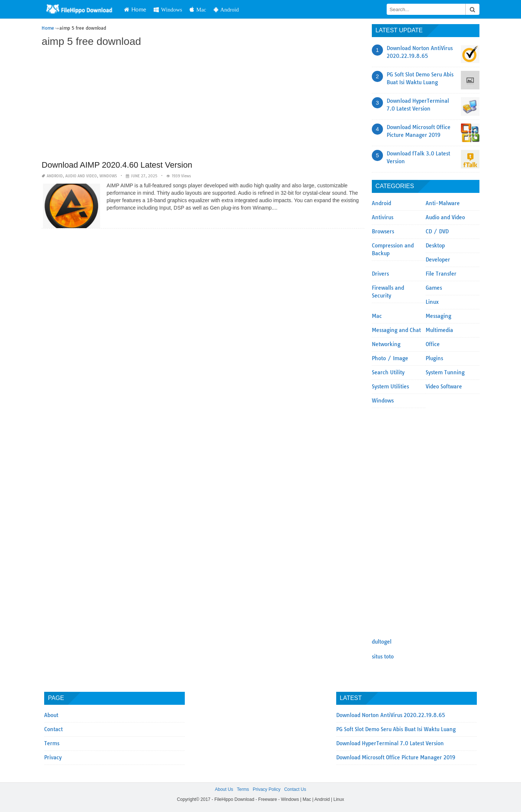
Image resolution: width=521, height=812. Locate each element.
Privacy (53, 757)
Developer (438, 260)
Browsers (383, 231)
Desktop (435, 246)
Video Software (444, 387)
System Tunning (445, 372)
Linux (432, 302)
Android (226, 9)
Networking (386, 344)
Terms (52, 743)
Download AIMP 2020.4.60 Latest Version (117, 165)
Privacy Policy (267, 789)
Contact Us (295, 789)
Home (135, 9)
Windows (168, 9)
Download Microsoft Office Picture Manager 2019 (396, 757)
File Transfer (441, 274)
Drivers (380, 274)
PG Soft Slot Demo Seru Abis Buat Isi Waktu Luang (396, 729)
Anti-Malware (443, 203)
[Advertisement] (203, 105)
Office (433, 344)
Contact (53, 729)
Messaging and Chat (396, 330)
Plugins (434, 358)
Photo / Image (390, 358)
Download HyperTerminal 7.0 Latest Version (390, 743)
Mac (198, 9)
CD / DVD (437, 231)
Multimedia (439, 330)
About (51, 715)
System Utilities (390, 387)
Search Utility (388, 372)
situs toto (383, 657)
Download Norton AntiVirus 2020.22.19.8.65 (391, 715)
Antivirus (383, 217)
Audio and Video (81, 176)
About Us (224, 789)
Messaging (438, 316)
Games (434, 288)
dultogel (382, 642)
